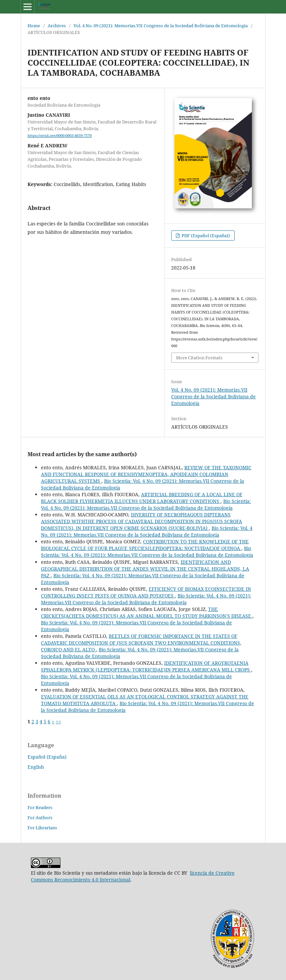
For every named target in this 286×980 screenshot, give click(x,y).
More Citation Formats (199, 358)
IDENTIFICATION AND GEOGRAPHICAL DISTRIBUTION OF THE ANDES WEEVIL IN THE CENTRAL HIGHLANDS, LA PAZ (145, 569)
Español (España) (47, 757)
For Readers (40, 807)
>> (58, 721)
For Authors (40, 818)
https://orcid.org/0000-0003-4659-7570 (60, 136)
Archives (57, 26)
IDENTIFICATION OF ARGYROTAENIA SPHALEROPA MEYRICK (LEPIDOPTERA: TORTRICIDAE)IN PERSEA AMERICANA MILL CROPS (146, 666)
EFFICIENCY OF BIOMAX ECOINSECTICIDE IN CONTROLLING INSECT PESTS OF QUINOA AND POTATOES (146, 592)
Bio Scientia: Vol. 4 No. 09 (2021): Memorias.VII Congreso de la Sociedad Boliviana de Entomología (146, 504)
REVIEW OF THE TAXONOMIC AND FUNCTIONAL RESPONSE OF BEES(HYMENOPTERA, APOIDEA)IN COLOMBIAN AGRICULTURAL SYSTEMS (146, 474)
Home (34, 26)
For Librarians (42, 828)
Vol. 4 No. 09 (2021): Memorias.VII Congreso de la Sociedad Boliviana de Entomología (161, 26)
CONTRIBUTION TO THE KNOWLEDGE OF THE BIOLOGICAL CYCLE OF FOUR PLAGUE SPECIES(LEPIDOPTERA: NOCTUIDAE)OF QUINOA (145, 545)
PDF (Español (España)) (205, 235)
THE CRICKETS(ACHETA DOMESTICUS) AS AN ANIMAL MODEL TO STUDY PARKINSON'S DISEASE (147, 612)
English (36, 767)
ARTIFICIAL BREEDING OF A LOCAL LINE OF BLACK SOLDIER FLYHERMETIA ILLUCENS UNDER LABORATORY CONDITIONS (142, 498)
